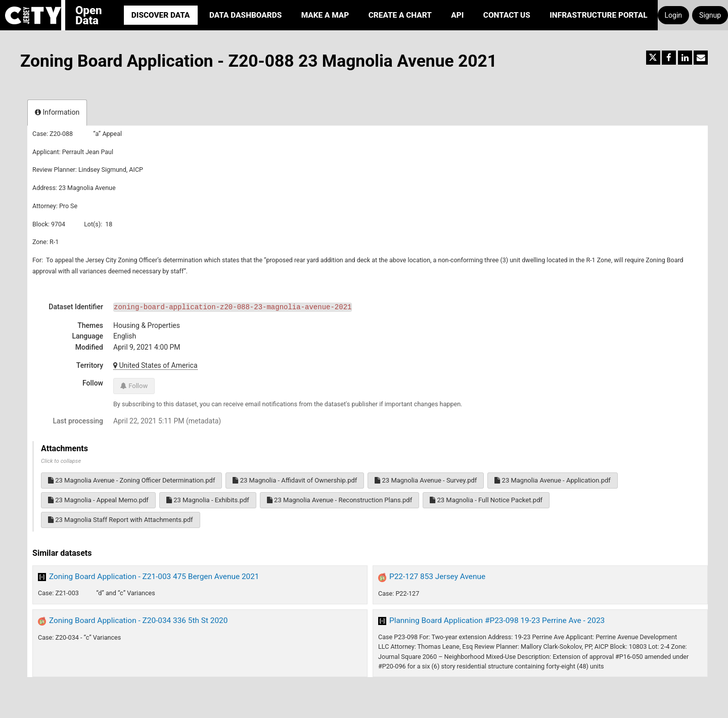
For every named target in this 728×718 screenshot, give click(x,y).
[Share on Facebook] (669, 58)
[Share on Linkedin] (685, 58)
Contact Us (507, 15)
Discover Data (161, 15)
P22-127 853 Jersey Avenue (437, 577)
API (457, 15)
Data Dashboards (245, 15)
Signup (710, 15)
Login (674, 15)
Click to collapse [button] (61, 461)
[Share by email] (701, 58)
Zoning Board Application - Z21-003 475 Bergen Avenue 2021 (154, 577)
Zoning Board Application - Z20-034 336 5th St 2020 (138, 620)
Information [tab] (57, 112)
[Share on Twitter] (653, 58)
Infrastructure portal (598, 15)
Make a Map (325, 15)
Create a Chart (400, 15)
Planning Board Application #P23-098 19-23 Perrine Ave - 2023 (497, 620)
